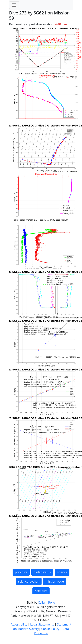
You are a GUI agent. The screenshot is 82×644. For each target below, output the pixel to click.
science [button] (62, 572)
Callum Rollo (46, 602)
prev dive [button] (21, 572)
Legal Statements (42, 624)
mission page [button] (55, 581)
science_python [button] (29, 581)
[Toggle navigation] (14, 5)
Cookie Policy (51, 629)
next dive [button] (41, 591)
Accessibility (19, 624)
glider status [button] (42, 572)
